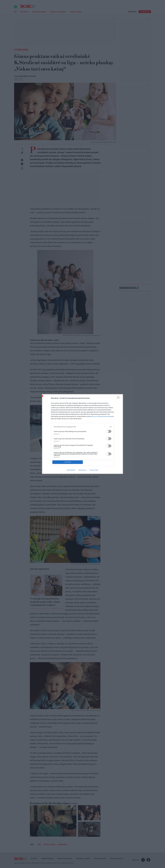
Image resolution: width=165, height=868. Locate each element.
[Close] (119, 398)
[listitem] (82, 426)
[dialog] (82, 434)
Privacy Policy (94, 470)
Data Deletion (71, 470)
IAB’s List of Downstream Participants (102, 416)
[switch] (109, 431)
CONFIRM (68, 462)
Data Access (82, 470)
